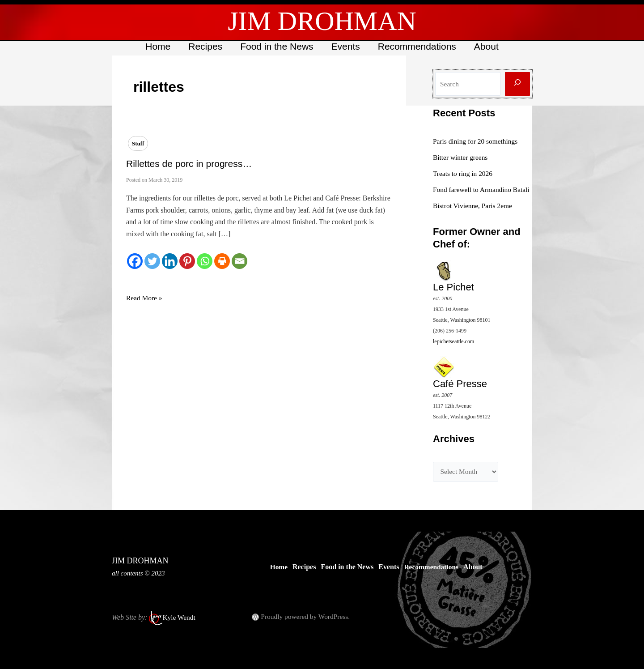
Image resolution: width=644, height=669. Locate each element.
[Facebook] (135, 261)
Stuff (138, 143)
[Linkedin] (170, 261)
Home (156, 46)
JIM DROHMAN (322, 21)
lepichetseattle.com (453, 352)
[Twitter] (152, 261)
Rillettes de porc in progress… (189, 164)
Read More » (145, 298)
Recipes (204, 46)
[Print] (222, 261)
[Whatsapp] (205, 261)
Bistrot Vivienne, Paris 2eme (474, 216)
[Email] (239, 261)
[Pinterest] (187, 261)
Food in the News (276, 46)
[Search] (517, 84)
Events (346, 46)
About (489, 46)
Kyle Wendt (179, 617)
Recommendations (418, 46)
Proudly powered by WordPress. (307, 616)
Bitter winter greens (461, 157)
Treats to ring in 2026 (464, 173)
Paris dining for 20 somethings (477, 141)
